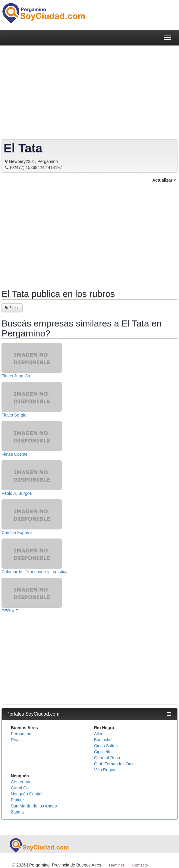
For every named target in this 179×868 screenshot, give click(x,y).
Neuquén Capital (27, 794)
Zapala (17, 812)
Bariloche (103, 740)
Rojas (16, 740)
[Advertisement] (89, 235)
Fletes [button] (12, 308)
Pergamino (21, 734)
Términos (117, 865)
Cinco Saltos (106, 746)
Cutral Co (20, 788)
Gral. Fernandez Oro (113, 764)
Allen (99, 734)
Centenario (21, 782)
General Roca (107, 758)
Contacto (140, 865)
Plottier (17, 800)
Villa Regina (105, 770)
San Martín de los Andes (34, 806)
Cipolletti (102, 752)
